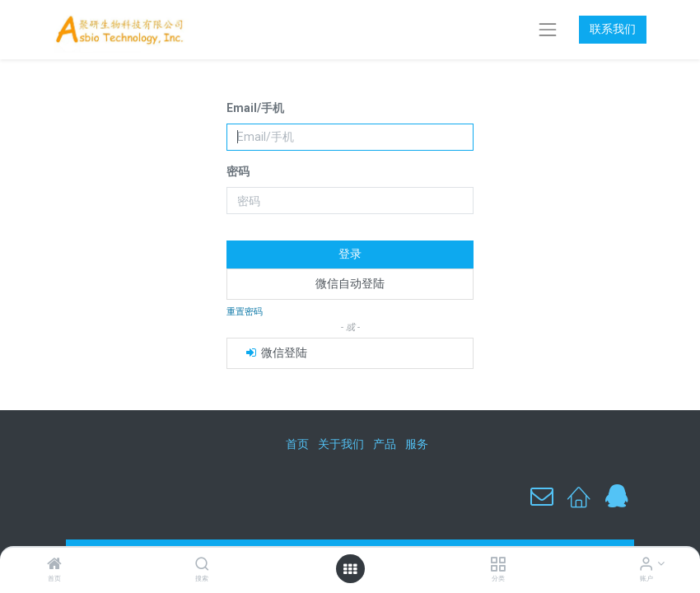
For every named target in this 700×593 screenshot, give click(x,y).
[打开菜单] (350, 569)
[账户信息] (646, 565)
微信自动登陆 (350, 283)
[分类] (498, 565)
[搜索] (202, 565)
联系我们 (613, 29)
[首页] (54, 565)
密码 (238, 171)
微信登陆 (275, 353)
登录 (350, 254)
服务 (417, 444)
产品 (385, 444)
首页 (297, 444)
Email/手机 (255, 108)
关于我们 (341, 444)
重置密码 (245, 312)
